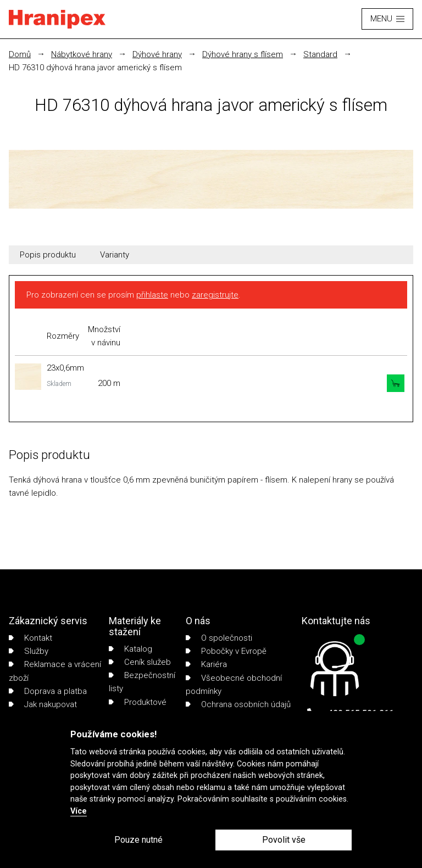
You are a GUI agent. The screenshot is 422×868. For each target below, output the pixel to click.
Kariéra (206, 664)
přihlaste (152, 295)
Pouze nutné (138, 840)
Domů (20, 54)
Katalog (131, 649)
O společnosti (219, 638)
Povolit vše (284, 840)
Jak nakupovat (43, 704)
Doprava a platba (48, 691)
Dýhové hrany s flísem (243, 54)
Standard (320, 54)
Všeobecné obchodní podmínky (234, 685)
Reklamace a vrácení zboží (55, 671)
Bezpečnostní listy (142, 682)
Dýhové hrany (157, 54)
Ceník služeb (140, 662)
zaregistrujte (215, 295)
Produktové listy (138, 709)
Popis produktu (48, 255)
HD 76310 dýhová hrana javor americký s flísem (95, 68)
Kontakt (30, 638)
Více (79, 811)
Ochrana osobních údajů (238, 704)
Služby (29, 651)
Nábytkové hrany (82, 54)
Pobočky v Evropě (226, 651)
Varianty (115, 255)
